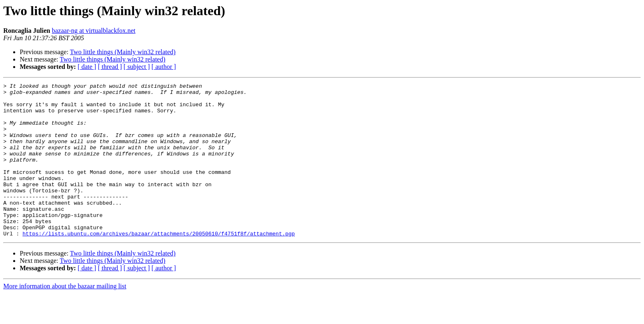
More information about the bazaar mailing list (65, 317)
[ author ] (164, 67)
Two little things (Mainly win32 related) (123, 52)
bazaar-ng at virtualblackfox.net (94, 31)
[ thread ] (110, 67)
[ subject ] (137, 67)
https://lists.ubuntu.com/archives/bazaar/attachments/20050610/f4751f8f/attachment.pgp (159, 264)
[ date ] (87, 67)
